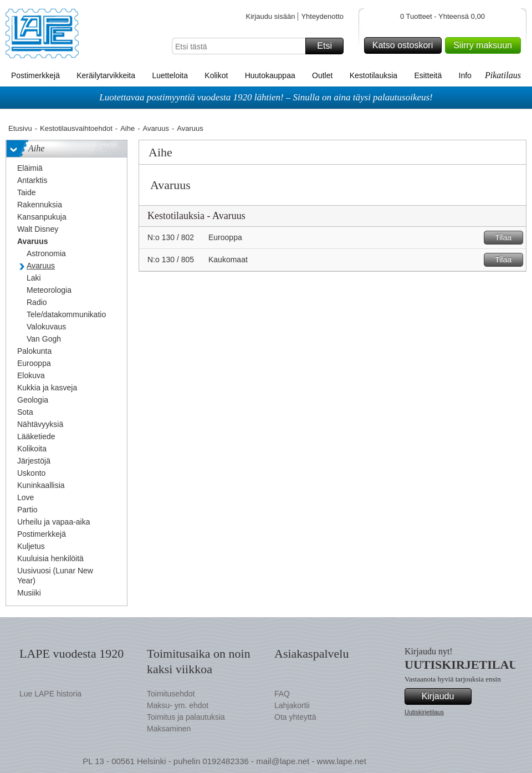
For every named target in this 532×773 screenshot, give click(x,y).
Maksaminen (169, 729)
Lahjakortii (292, 705)
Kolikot (216, 75)
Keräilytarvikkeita (106, 75)
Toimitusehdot (171, 694)
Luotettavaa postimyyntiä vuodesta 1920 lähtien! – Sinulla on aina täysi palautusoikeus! (266, 97)
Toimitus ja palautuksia (186, 717)
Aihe (127, 128)
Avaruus (156, 128)
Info (465, 75)
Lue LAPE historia (50, 694)
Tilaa (507, 238)
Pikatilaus (503, 75)
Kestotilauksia (374, 75)
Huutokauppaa (270, 75)
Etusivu (20, 128)
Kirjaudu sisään (270, 16)
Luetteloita (170, 75)
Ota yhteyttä (295, 717)
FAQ (282, 694)
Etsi (329, 46)
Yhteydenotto (322, 16)
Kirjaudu (445, 696)
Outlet (322, 75)
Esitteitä (428, 75)
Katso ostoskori (405, 45)
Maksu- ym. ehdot (178, 705)
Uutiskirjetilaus (424, 712)
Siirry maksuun (485, 45)
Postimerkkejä (35, 75)
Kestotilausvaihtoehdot (76, 128)
